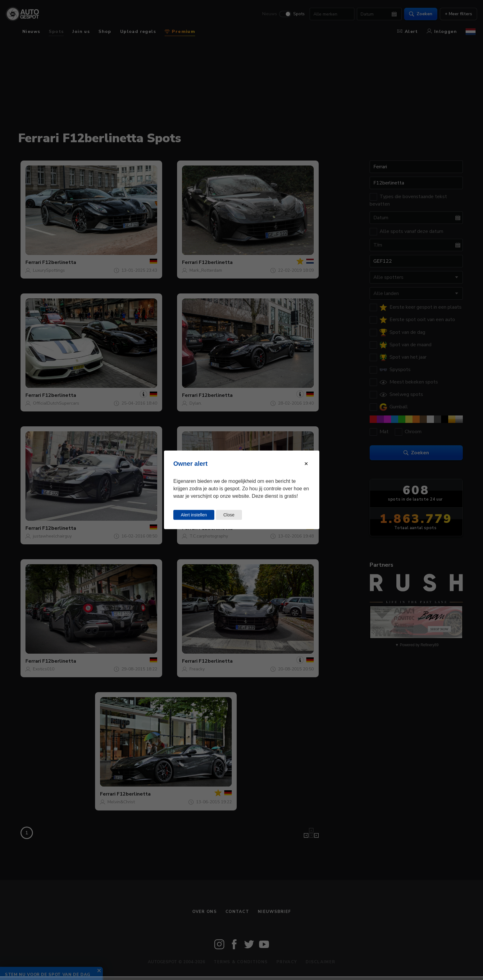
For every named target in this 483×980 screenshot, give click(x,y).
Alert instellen (194, 515)
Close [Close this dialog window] (229, 515)
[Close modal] (306, 464)
